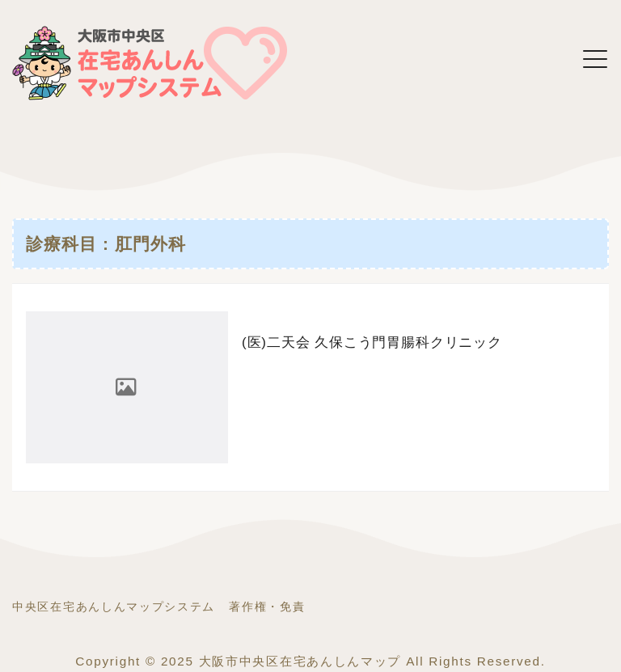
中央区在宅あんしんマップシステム (114, 607)
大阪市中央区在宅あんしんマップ (300, 661)
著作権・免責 (267, 607)
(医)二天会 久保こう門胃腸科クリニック (372, 342)
